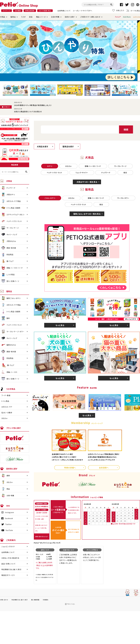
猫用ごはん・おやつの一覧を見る (87, 214)
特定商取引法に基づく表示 (11, 569)
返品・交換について (8, 564)
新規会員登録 (30, 11)
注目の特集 (55, 17)
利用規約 (46, 600)
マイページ (7, 11)
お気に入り (118, 10)
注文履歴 (18, 11)
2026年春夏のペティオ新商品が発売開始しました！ (33, 105)
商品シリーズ (41, 17)
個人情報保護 (35, 600)
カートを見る (133, 11)
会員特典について (64, 11)
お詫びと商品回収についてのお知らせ (28, 112)
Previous (35, 404)
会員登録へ (104, 468)
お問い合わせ (4, 600)
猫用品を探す (68, 146)
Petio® (118, 17)
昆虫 (31, 17)
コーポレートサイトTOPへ (83, 11)
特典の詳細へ (70, 468)
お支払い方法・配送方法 (10, 558)
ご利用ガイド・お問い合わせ (90, 17)
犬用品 (3, 17)
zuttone (137, 17)
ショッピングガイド (8, 547)
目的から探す (70, 17)
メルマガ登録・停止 (45, 11)
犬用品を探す (43, 146)
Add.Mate (127, 17)
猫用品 (13, 17)
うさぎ (23, 17)
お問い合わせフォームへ (42, 537)
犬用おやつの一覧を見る (87, 182)
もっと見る (60, 325)
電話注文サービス (8, 575)
